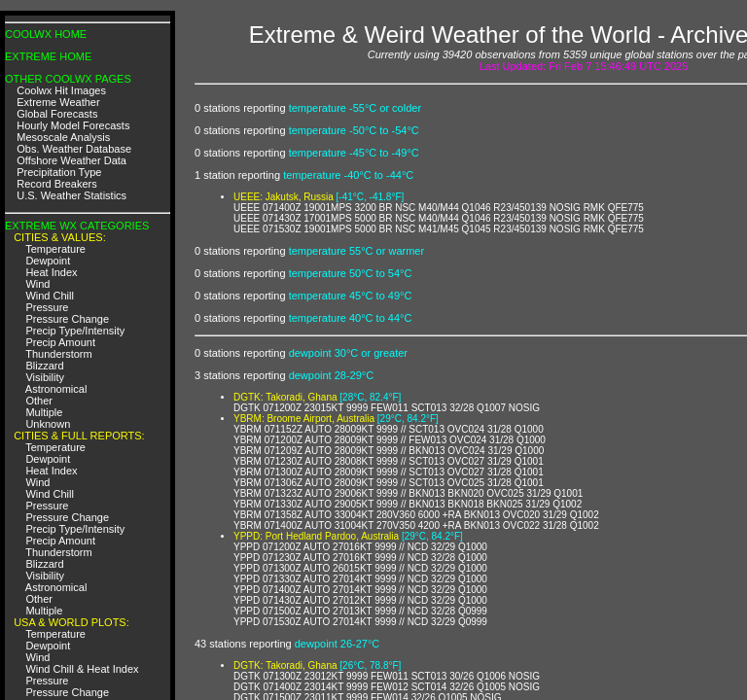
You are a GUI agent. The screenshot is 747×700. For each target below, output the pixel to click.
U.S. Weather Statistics (71, 195)
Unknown (48, 424)
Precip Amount (60, 342)
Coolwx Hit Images (61, 90)
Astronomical (56, 389)
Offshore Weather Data (71, 160)
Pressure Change (67, 319)
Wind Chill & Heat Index (82, 669)
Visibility (45, 377)
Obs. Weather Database (74, 149)
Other (39, 401)
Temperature (55, 249)
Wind (37, 284)
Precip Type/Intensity (75, 331)
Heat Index (51, 272)
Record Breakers (57, 184)
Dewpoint (48, 261)
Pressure (47, 307)
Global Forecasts (57, 114)
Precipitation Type (59, 172)
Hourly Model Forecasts (73, 125)
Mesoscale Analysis (63, 137)
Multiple (44, 412)
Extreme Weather (58, 102)
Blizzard (44, 366)
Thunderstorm (58, 354)
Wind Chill (50, 296)
